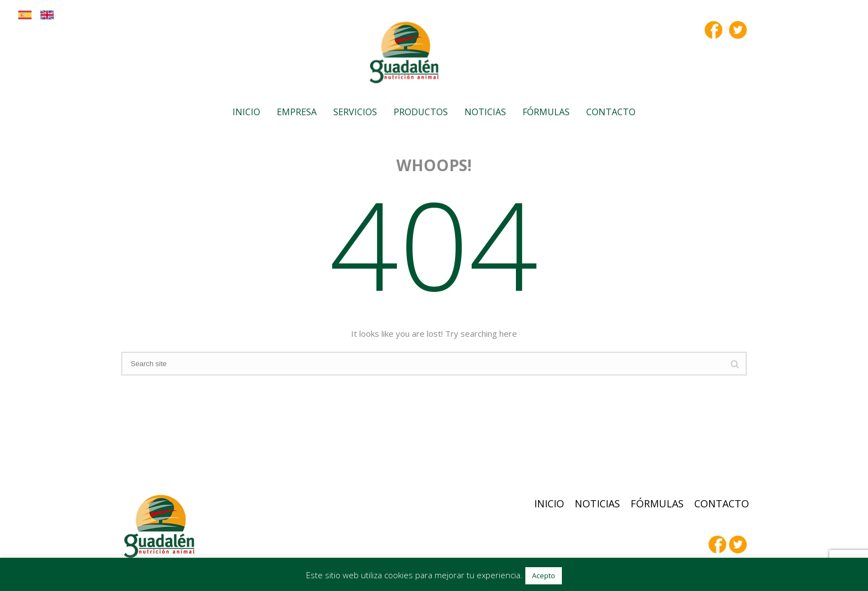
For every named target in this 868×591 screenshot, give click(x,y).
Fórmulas (546, 112)
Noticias (485, 112)
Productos (421, 112)
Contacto (611, 112)
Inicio (246, 112)
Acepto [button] (544, 575)
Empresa (297, 112)
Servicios (355, 112)
